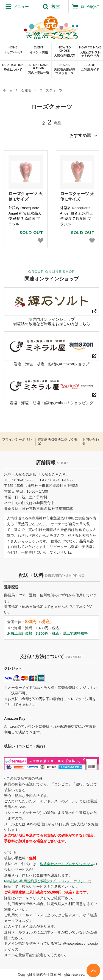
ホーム (8, 90)
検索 (51, 7)
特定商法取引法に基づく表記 (57, 442)
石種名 (26, 90)
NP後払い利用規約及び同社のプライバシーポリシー (46, 881)
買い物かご (86, 7)
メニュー (17, 7)
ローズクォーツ (51, 90)
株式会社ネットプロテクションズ (67, 864)
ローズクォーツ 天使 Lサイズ (26, 196)
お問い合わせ (91, 442)
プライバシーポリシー (17, 442)
